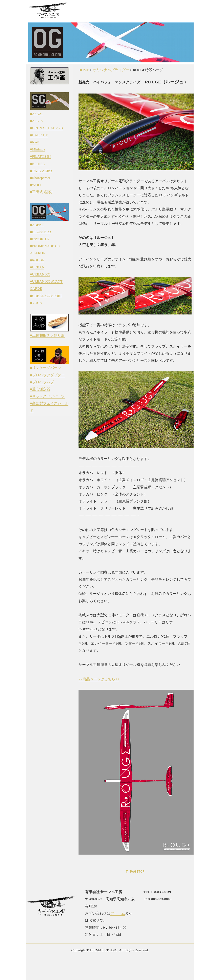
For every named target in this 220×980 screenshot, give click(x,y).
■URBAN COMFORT (46, 296)
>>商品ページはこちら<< (99, 679)
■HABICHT (39, 135)
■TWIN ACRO (41, 171)
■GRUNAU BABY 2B (46, 128)
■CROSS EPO (40, 232)
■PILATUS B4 (41, 156)
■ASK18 (36, 121)
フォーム (118, 913)
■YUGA (36, 303)
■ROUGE (37, 260)
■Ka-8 (35, 142)
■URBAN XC (40, 274)
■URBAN (37, 267)
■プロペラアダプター (47, 375)
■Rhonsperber (40, 178)
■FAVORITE (39, 239)
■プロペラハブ (42, 382)
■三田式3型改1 (42, 192)
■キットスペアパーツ (47, 396)
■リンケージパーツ (46, 368)
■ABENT (37, 225)
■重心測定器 (40, 389)
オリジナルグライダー (111, 70)
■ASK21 (36, 114)
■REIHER (37, 164)
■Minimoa (37, 149)
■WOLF (36, 185)
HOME (84, 70)
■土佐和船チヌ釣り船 (47, 335)
